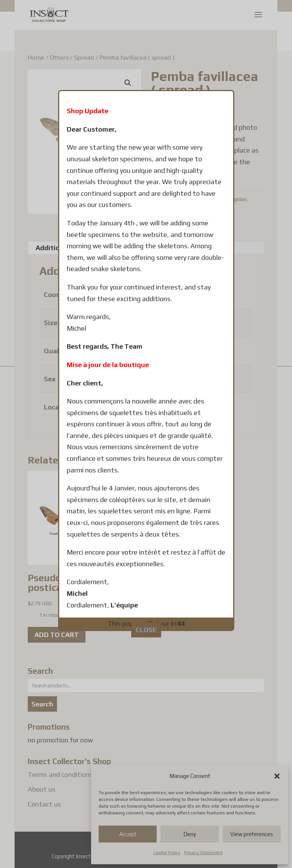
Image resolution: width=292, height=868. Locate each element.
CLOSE (146, 542)
